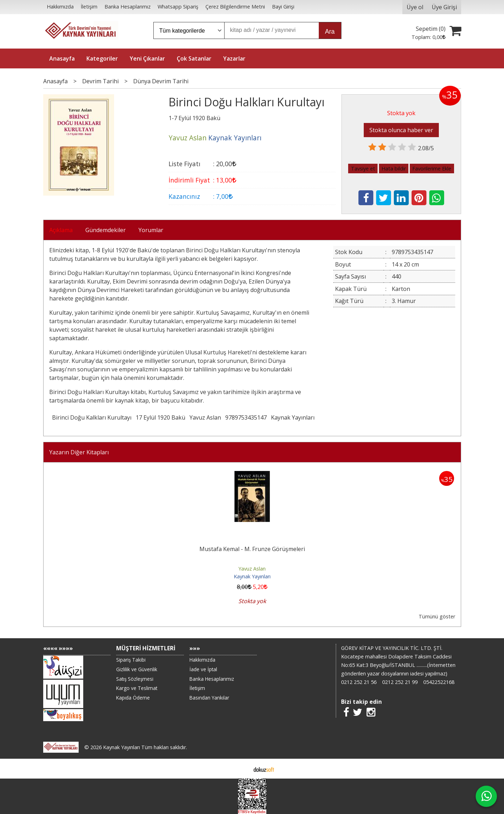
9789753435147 (246, 417)
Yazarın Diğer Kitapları (79, 452)
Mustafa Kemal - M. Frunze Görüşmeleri (252, 549)
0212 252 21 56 (359, 682)
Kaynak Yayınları (293, 417)
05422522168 (439, 682)
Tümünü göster (437, 616)
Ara (330, 32)
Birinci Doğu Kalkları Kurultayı (92, 417)
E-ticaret (241, 769)
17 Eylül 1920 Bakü (160, 417)
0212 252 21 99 (400, 682)
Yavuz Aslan (205, 417)
